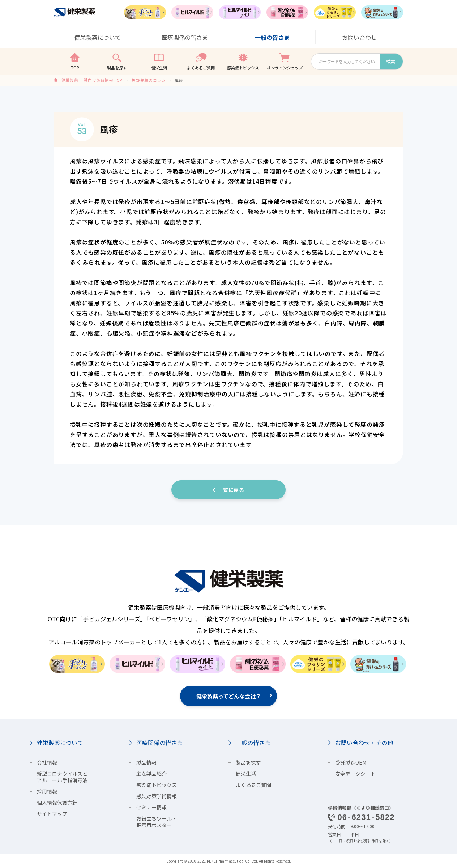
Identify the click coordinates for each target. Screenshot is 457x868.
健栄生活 (246, 774)
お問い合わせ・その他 (364, 743)
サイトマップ (52, 814)
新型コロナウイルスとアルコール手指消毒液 (62, 777)
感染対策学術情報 (157, 796)
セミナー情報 (151, 807)
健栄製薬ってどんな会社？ (229, 696)
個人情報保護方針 (57, 803)
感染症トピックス (157, 785)
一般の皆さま (253, 743)
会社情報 (47, 762)
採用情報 (47, 791)
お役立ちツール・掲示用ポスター (157, 822)
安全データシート (355, 774)
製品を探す (248, 762)
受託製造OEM (351, 762)
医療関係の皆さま (159, 743)
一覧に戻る (231, 490)
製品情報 (146, 762)
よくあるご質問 (253, 785)
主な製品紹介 (151, 774)
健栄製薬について (60, 743)
